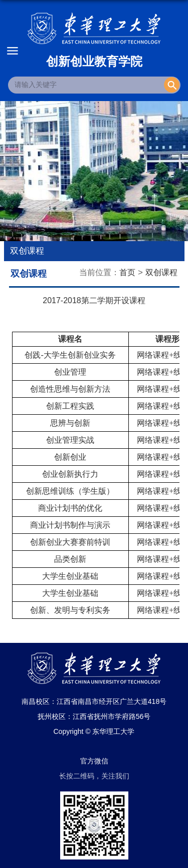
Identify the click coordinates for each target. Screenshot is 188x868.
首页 (127, 272)
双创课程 (161, 272)
